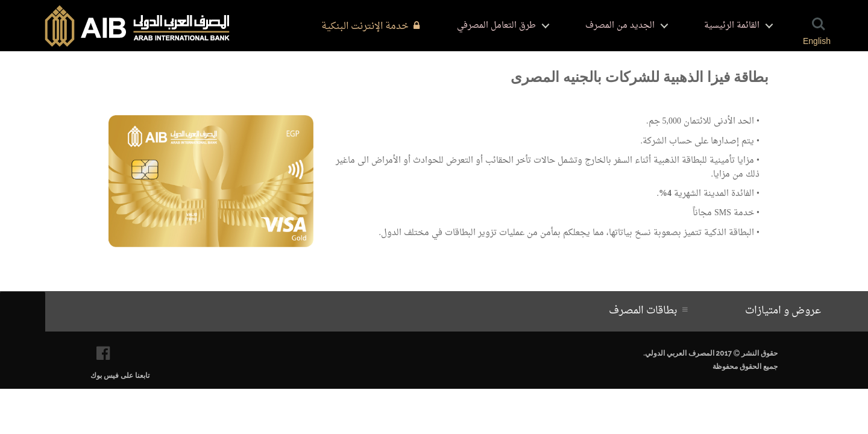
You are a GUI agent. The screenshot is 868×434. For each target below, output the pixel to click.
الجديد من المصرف (620, 26)
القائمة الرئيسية (732, 26)
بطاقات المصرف (646, 311)
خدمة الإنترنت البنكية (370, 27)
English (817, 41)
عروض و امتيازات (785, 311)
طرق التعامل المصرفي (496, 26)
